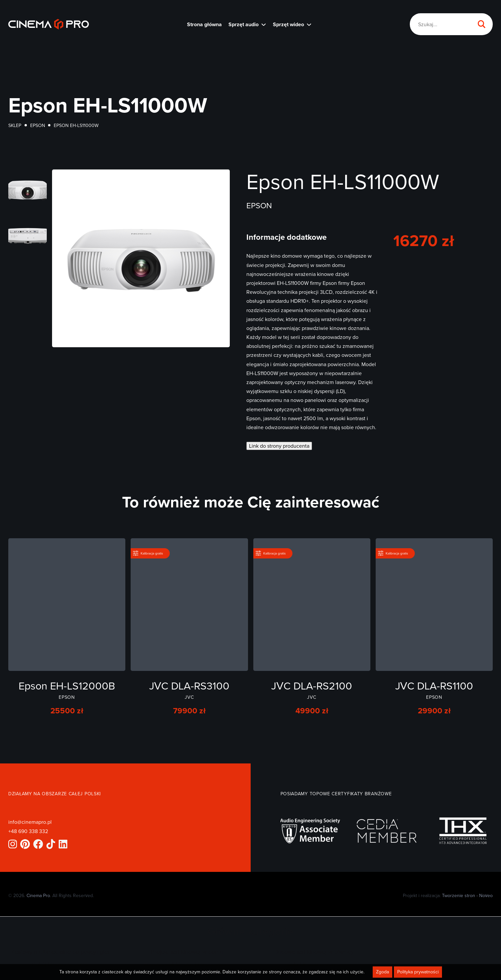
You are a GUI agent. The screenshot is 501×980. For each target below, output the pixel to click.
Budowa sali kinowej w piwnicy (314, 952)
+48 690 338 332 (28, 831)
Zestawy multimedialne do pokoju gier (60, 952)
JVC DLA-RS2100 (312, 685)
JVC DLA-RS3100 (189, 685)
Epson (38, 125)
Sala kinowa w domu (314, 964)
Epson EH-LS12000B (67, 685)
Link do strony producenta (279, 446)
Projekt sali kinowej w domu (187, 952)
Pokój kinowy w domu (60, 964)
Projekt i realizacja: (448, 895)
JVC (189, 697)
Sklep (15, 125)
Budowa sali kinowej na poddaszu (187, 964)
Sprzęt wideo (288, 24)
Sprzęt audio (244, 24)
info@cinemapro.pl (30, 822)
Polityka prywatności (418, 974)
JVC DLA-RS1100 (434, 685)
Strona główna (204, 24)
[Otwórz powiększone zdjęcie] (28, 190)
